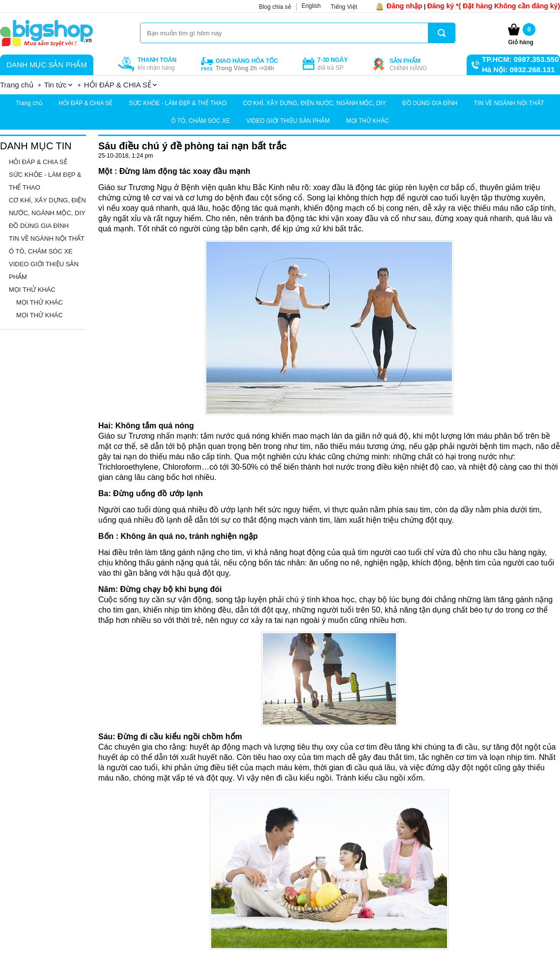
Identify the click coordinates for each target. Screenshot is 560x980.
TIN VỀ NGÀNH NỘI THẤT (509, 103)
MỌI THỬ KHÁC (368, 121)
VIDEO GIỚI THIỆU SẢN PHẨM (288, 121)
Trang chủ (29, 103)
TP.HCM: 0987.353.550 (520, 59)
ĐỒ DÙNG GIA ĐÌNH (430, 103)
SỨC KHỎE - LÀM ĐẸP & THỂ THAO (178, 103)
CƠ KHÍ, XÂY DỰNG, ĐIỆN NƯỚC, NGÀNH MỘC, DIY (315, 103)
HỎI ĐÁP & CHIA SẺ (85, 103)
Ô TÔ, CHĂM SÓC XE (200, 121)
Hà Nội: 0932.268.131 (518, 70)
